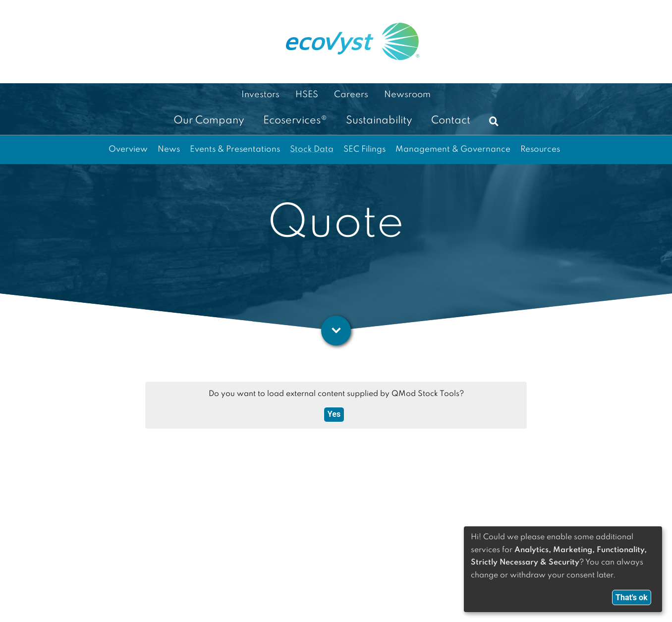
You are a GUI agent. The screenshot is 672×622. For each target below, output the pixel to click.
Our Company (209, 121)
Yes (334, 414)
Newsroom (407, 95)
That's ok (632, 597)
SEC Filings (364, 149)
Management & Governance (453, 149)
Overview (128, 149)
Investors (260, 95)
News (169, 149)
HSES (307, 95)
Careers (351, 95)
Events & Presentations (235, 149)
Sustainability (379, 121)
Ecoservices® (295, 121)
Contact (451, 121)
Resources (540, 149)
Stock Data (312, 149)
